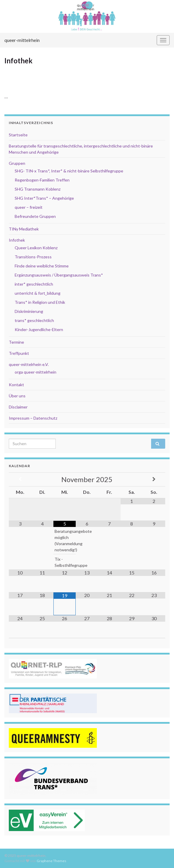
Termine (16, 342)
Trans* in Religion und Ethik (40, 302)
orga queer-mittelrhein (36, 372)
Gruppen (17, 163)
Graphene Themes (51, 861)
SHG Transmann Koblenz (38, 189)
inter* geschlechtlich (34, 284)
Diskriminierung (29, 311)
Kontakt (16, 385)
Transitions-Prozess (33, 257)
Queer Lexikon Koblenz (36, 248)
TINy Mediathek (24, 229)
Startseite (18, 135)
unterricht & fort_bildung (38, 293)
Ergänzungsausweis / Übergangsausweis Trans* (59, 275)
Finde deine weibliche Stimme (42, 266)
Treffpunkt (19, 353)
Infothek (17, 240)
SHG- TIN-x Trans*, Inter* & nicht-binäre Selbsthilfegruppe (69, 171)
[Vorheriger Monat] (20, 479)
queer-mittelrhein (22, 40)
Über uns (17, 396)
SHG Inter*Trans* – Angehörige (44, 198)
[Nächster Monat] (154, 479)
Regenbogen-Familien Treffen (42, 180)
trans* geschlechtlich (34, 320)
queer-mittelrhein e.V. (29, 364)
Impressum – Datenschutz (33, 418)
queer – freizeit (29, 207)
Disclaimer (18, 407)
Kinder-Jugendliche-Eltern (39, 329)
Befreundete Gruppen (35, 216)
